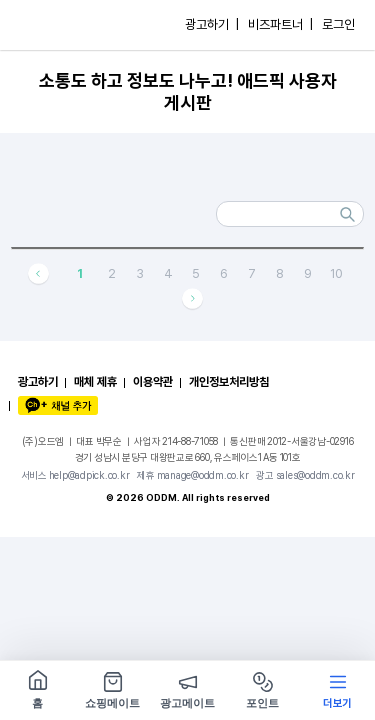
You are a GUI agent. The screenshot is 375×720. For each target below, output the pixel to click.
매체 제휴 (95, 382)
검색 (348, 214)
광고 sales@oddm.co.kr (305, 475)
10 (336, 273)
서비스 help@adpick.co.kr (75, 475)
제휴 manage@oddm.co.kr (192, 475)
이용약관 (153, 382)
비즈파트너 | (280, 24)
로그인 (338, 24)
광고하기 (38, 382)
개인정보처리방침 (229, 382)
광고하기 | (212, 24)
